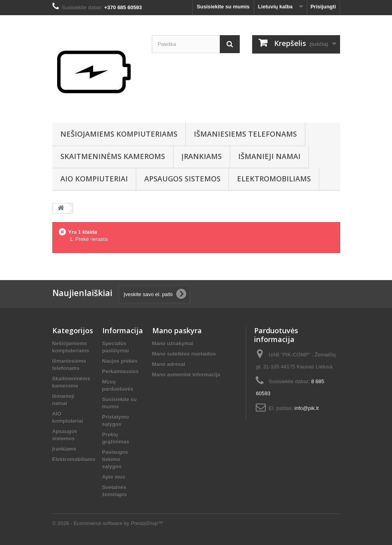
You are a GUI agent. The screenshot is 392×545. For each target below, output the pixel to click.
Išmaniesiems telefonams (245, 134)
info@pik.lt (307, 408)
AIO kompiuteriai (94, 179)
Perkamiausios (121, 371)
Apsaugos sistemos (182, 179)
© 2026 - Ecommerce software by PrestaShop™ (108, 523)
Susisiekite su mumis (223, 7)
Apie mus (114, 477)
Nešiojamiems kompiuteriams (119, 134)
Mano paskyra (177, 330)
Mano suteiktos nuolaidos (184, 354)
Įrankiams (202, 156)
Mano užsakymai (173, 343)
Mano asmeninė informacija (186, 375)
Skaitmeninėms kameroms (113, 156)
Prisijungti (323, 7)
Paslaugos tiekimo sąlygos (115, 459)
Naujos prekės (120, 361)
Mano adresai (169, 364)
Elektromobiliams (274, 179)
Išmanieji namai (269, 156)
